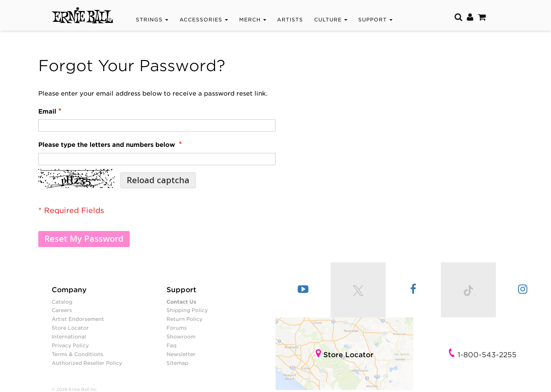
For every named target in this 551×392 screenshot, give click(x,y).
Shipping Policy (187, 310)
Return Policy (184, 319)
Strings (149, 20)
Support (372, 20)
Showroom (181, 337)
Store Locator (70, 328)
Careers (62, 310)
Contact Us (181, 302)
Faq (171, 345)
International (69, 337)
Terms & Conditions (77, 354)
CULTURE (328, 20)
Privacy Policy (70, 345)
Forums (177, 328)
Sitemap (177, 363)
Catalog (62, 302)
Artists (290, 20)
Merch (250, 20)
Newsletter (181, 354)
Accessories (201, 20)
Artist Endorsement (78, 319)
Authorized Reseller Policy (87, 363)
